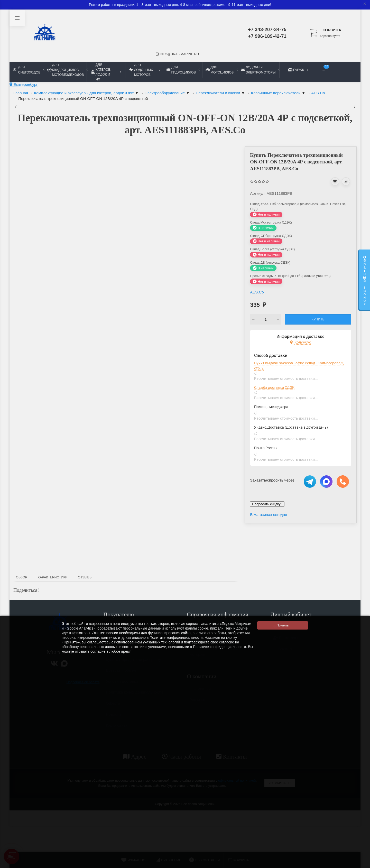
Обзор (22, 577)
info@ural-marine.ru (177, 54)
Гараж (299, 70)
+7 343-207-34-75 (267, 29)
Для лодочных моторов (145, 70)
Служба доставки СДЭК (274, 387)
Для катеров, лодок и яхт (106, 72)
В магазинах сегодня (269, 515)
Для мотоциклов (221, 70)
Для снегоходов (29, 70)
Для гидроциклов (183, 70)
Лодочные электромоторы (260, 70)
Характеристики (53, 577)
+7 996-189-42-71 (267, 36)
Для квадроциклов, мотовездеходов (67, 70)
